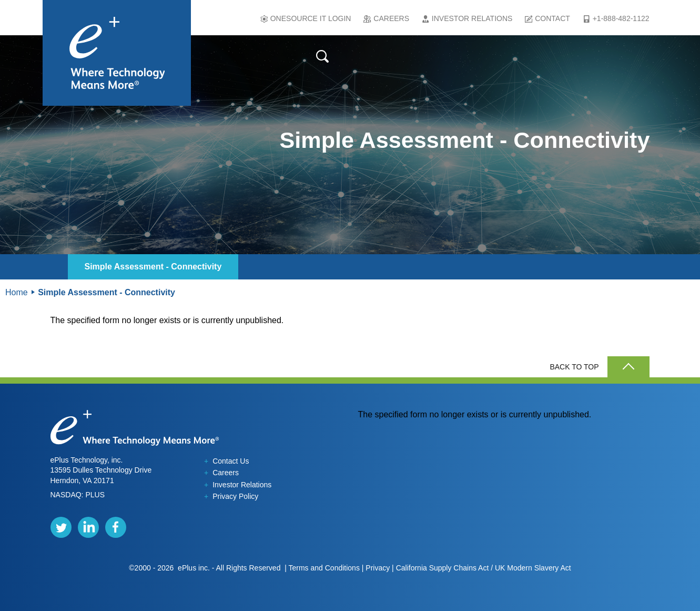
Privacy (378, 568)
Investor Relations (472, 18)
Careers (391, 18)
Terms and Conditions (324, 568)
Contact (552, 18)
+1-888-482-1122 (621, 18)
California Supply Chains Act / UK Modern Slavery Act (484, 568)
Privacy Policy (231, 496)
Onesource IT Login (311, 18)
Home (17, 292)
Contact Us (226, 461)
